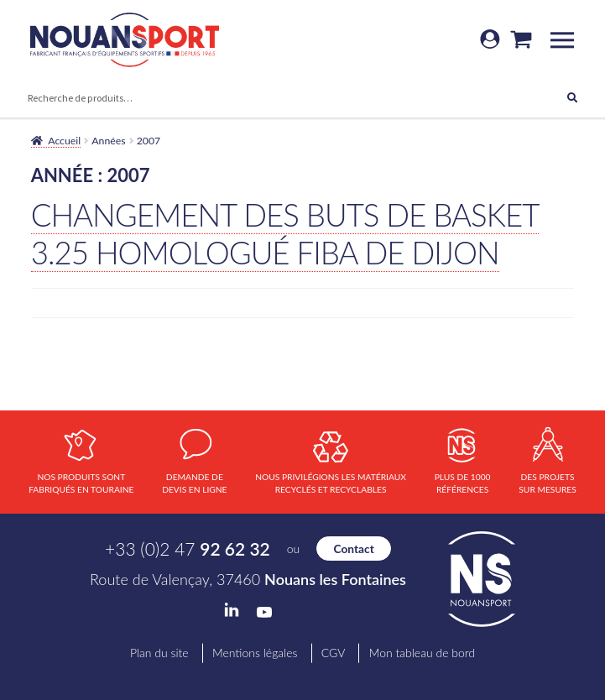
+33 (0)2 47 (188, 549)
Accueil (64, 141)
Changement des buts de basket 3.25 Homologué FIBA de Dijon (285, 234)
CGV (334, 653)
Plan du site (159, 653)
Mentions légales (255, 653)
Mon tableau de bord (422, 653)
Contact (354, 549)
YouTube (264, 612)
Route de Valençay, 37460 (248, 579)
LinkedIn (232, 610)
